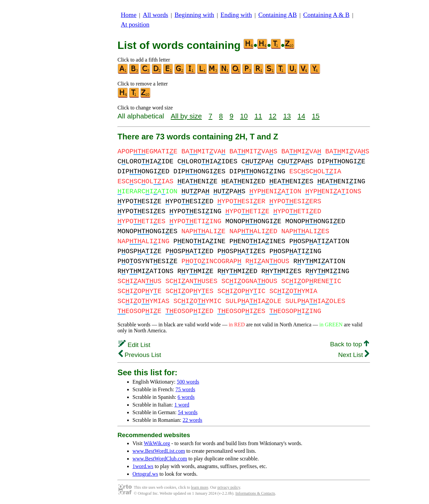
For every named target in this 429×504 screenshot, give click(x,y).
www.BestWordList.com (159, 451)
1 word (182, 405)
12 (273, 116)
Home (129, 15)
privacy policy (229, 487)
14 (301, 116)
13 (287, 116)
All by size (186, 116)
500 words (188, 382)
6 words (186, 397)
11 (258, 116)
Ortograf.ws (145, 474)
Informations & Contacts (255, 493)
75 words (185, 389)
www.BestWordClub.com (160, 459)
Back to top (350, 344)
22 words (193, 420)
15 (316, 116)
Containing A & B (326, 15)
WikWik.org (157, 443)
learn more (200, 487)
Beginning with (195, 15)
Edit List (134, 345)
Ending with (236, 15)
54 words (188, 412)
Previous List (140, 355)
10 (244, 116)
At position (135, 24)
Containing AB (278, 15)
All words (155, 15)
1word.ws (143, 466)
